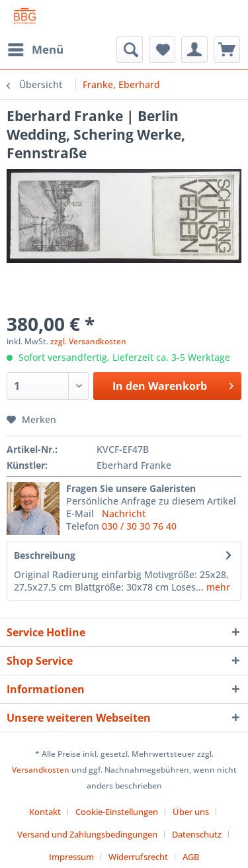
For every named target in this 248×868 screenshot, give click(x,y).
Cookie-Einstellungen (117, 812)
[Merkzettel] (162, 50)
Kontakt (45, 812)
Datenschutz (197, 834)
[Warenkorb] (227, 50)
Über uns (191, 812)
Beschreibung (45, 555)
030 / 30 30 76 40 (139, 526)
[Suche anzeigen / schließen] (130, 50)
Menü (36, 48)
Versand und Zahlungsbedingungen (87, 834)
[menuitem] (35, 50)
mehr (217, 587)
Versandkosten (41, 770)
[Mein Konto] (194, 50)
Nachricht (124, 513)
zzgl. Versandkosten (88, 341)
